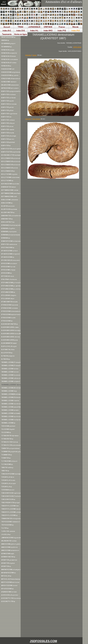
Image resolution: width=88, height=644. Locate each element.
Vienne (34, 55)
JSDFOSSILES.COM (43, 641)
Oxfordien (28, 119)
